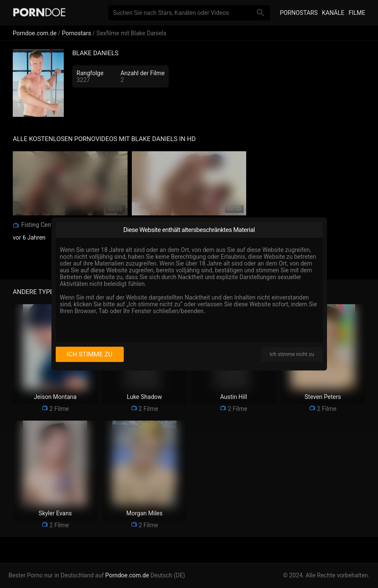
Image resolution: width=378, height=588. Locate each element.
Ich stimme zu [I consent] (90, 354)
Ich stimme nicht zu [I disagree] (292, 354)
